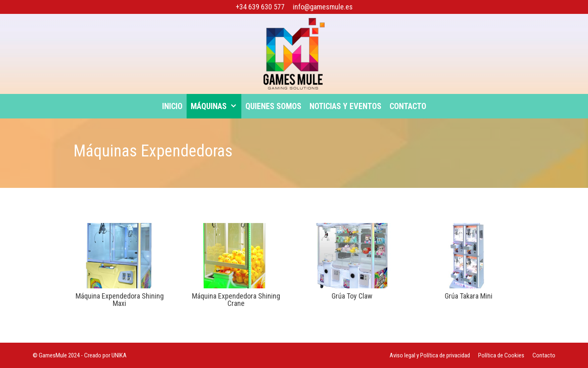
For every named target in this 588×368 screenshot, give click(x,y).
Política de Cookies (501, 355)
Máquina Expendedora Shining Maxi (120, 300)
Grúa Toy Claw (352, 296)
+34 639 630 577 (260, 7)
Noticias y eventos (345, 106)
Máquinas (216, 106)
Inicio (172, 106)
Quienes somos (273, 106)
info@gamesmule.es (323, 7)
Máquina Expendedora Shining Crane (236, 300)
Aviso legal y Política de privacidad (430, 355)
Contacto (408, 106)
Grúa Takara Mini (469, 296)
